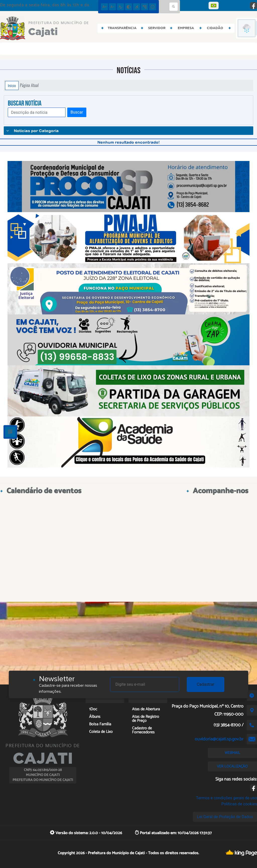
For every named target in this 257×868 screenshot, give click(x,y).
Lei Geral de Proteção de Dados (225, 817)
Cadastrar (206, 684)
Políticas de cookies (239, 804)
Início (12, 85)
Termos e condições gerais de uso (227, 798)
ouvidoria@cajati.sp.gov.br (219, 739)
